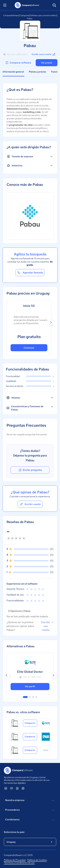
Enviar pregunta (30, 470)
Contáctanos (30, 820)
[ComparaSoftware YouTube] (12, 788)
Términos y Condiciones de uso (19, 863)
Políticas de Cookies (37, 860)
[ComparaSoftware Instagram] (23, 788)
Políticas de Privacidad (15, 860)
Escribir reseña (30, 504)
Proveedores (30, 810)
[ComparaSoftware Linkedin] (6, 788)
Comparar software (18, 63)
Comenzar (29, 348)
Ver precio (47, 63)
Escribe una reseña (47, 626)
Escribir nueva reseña (44, 54)
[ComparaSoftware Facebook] (17, 788)
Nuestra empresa (30, 800)
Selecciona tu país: (14, 832)
